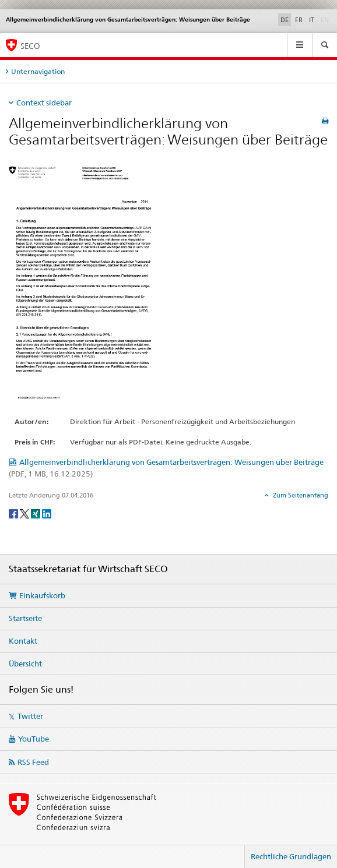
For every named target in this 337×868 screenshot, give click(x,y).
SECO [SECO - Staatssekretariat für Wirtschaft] (30, 46)
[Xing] (36, 513)
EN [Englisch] (326, 19)
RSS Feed (33, 762)
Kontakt (23, 641)
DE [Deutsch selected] (285, 20)
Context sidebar (44, 103)
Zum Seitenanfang (300, 495)
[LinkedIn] (47, 513)
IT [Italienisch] (312, 20)
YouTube (34, 739)
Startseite (25, 618)
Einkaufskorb (42, 595)
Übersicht (25, 664)
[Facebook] (14, 513)
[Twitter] (25, 513)
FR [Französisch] (299, 20)
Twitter (30, 716)
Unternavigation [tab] (38, 71)
